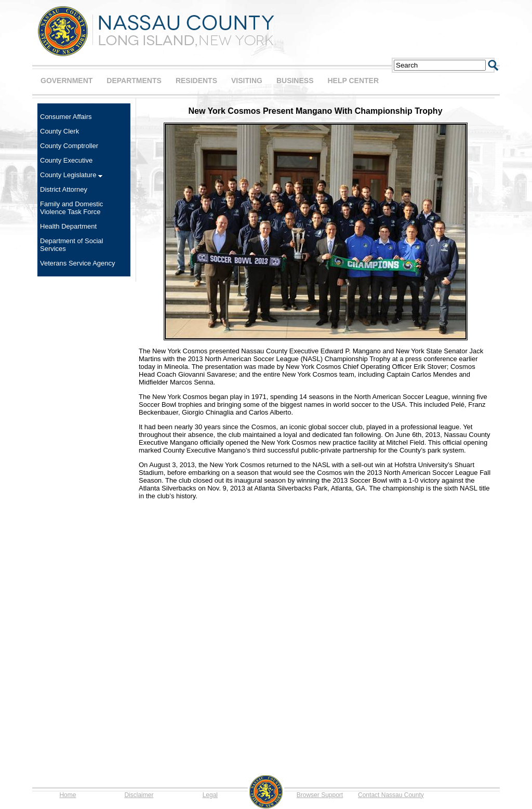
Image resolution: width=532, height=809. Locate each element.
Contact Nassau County (391, 795)
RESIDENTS (196, 81)
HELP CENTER (353, 81)
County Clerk (59, 131)
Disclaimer (139, 795)
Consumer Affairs (66, 117)
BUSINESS (295, 81)
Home (68, 795)
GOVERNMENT (66, 81)
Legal (210, 795)
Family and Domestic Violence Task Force (71, 208)
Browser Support (320, 795)
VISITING (247, 81)
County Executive (66, 160)
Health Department (68, 226)
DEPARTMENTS (134, 81)
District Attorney (64, 189)
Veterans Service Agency (78, 263)
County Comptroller (69, 146)
